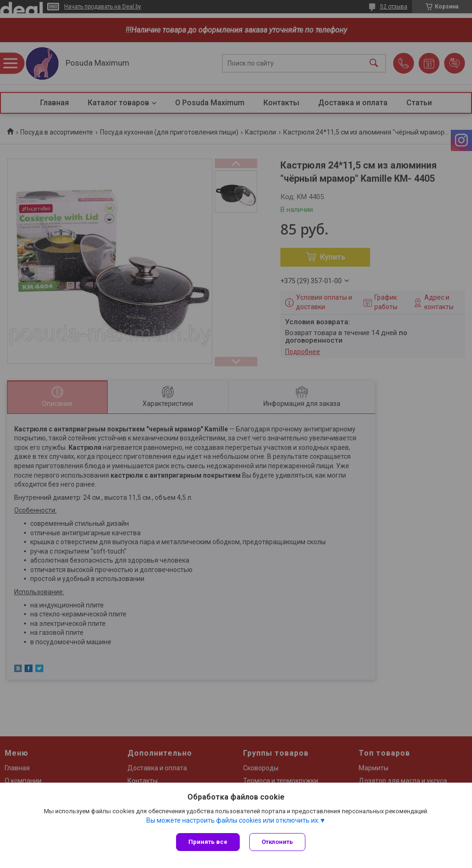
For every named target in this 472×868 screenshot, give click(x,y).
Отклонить (277, 842)
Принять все (208, 842)
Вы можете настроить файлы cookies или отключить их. (233, 820)
